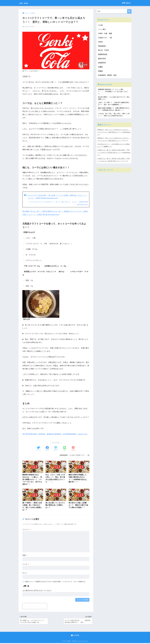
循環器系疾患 (103, 55)
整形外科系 (102, 59)
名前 (25, 556)
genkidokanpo (102, 137)
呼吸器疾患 (102, 47)
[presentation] (35, 607)
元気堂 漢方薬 (27, 3)
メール (26, 565)
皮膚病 (100, 68)
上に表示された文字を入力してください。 (38, 591)
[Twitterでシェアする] (38, 448)
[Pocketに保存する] (73, 448)
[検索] (129, 11)
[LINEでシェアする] (65, 448)
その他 (72, 455)
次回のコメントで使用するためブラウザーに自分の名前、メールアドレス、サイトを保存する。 (56, 582)
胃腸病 (100, 72)
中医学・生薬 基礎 (105, 34)
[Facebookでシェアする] (47, 448)
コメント (27, 530)
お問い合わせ (126, 3)
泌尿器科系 (102, 64)
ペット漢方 (102, 29)
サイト (25, 574)
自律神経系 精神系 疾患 (108, 76)
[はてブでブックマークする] (56, 448)
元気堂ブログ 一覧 (82, 455)
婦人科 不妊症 (104, 51)
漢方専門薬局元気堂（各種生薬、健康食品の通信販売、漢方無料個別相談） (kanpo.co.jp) (55, 434)
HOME (75, 636)
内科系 (101, 42)
